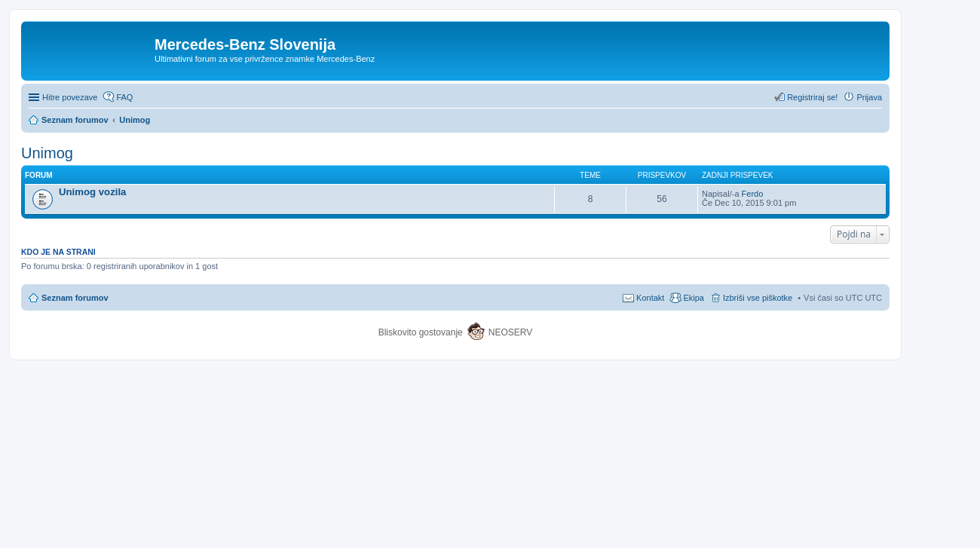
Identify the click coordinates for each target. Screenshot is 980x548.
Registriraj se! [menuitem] (812, 97)
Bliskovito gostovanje (422, 332)
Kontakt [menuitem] (650, 298)
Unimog (47, 153)
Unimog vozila (92, 192)
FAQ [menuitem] (124, 97)
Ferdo (753, 194)
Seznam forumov (75, 298)
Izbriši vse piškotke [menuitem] (758, 298)
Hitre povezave (70, 97)
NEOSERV (510, 332)
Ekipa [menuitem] (694, 298)
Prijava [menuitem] (869, 97)
